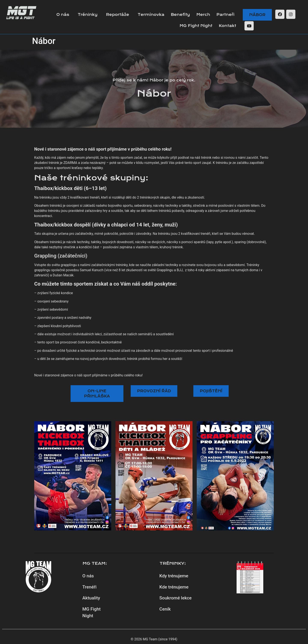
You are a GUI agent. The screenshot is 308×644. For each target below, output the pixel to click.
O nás (63, 15)
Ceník (165, 609)
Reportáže (118, 15)
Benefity (180, 15)
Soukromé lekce (175, 598)
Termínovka (151, 15)
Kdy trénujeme (174, 576)
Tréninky (88, 15)
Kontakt (227, 26)
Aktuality (91, 598)
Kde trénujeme (174, 587)
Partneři (225, 15)
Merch (203, 15)
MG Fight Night (196, 26)
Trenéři (89, 587)
